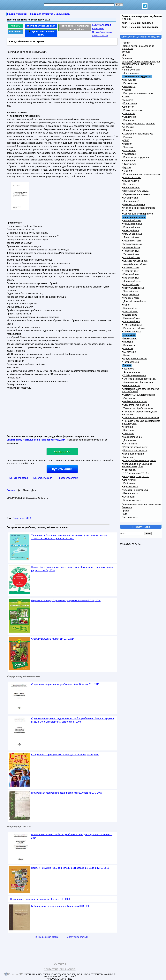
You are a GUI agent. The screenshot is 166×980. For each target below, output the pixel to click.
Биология (128, 100)
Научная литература (134, 204)
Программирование (134, 454)
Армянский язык (132, 247)
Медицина (129, 457)
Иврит (127, 305)
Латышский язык (132, 281)
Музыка (127, 167)
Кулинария (129, 497)
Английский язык (132, 220)
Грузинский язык (132, 318)
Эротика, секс (131, 487)
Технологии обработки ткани (138, 408)
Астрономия (130, 161)
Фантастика (129, 470)
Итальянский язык (133, 234)
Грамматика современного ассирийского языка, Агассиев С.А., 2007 (67, 793)
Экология (128, 171)
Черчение (128, 147)
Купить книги (62, 469)
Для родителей (131, 201)
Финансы (128, 348)
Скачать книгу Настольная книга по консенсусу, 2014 (36, 440)
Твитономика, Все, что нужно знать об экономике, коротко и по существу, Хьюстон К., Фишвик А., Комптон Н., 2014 (69, 537)
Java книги (129, 434)
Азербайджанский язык (135, 264)
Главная (126, 43)
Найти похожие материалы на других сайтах (75, 27)
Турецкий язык (131, 271)
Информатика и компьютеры (138, 93)
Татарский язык (131, 251)
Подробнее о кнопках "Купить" (28, 41)
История (128, 144)
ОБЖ (126, 140)
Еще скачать (16, 32)
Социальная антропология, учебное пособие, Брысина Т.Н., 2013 (65, 684)
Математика (130, 80)
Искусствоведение (133, 110)
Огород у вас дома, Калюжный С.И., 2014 (53, 639)
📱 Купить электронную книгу (41, 33)
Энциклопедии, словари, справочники (141, 504)
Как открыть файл (101, 25)
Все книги (127, 507)
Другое (125, 511)
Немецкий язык (131, 231)
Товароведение (131, 362)
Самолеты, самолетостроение (139, 395)
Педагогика (129, 120)
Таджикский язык (132, 332)
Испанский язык (132, 227)
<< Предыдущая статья (46, 937)
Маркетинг (129, 342)
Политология (130, 103)
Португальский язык (134, 288)
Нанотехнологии (132, 386)
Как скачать (98, 29)
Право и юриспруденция (136, 157)
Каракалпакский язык (134, 328)
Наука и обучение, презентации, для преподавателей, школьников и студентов (141, 64)
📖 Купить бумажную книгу (41, 26)
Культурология (131, 198)
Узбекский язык (131, 254)
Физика (127, 90)
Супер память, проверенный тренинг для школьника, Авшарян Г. (65, 755)
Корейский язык (132, 258)
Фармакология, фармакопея (138, 382)
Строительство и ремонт (136, 405)
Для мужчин (130, 480)
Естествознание (132, 188)
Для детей (129, 107)
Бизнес (127, 355)
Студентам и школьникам (137, 194)
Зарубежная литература (136, 191)
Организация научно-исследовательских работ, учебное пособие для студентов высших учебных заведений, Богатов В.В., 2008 (73, 720)
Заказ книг (129, 430)
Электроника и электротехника (139, 379)
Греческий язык (131, 278)
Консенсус (18, 518)
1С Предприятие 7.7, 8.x (136, 473)
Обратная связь (130, 517)
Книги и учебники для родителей (140, 27)
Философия (129, 154)
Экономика (129, 345)
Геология (128, 427)
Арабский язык (131, 268)
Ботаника (128, 130)
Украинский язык (132, 241)
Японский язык (131, 298)
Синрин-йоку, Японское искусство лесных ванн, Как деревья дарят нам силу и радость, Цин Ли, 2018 (72, 569)
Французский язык (133, 224)
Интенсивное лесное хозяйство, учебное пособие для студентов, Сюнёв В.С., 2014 (72, 836)
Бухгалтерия (130, 352)
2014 (29, 518)
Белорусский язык (133, 244)
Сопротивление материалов (138, 214)
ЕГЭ (124, 55)
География (129, 184)
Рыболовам (129, 483)
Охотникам (129, 398)
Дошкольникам (131, 73)
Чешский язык (131, 291)
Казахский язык (131, 274)
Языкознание (130, 315)
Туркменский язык (133, 325)
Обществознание (132, 178)
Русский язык (130, 83)
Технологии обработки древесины (141, 418)
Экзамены (127, 58)
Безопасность (131, 493)
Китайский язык (131, 308)
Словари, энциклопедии (136, 490)
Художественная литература (138, 134)
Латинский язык (132, 237)
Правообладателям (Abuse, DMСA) (102, 34)
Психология (129, 151)
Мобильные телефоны (135, 402)
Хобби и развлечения (135, 375)
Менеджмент (130, 338)
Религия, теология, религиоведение (142, 174)
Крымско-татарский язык (136, 261)
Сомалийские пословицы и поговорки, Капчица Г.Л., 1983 (40, 899)
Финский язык (131, 311)
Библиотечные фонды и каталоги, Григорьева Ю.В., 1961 (61, 906)
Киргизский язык (132, 322)
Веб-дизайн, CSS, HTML (136, 477)
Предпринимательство (135, 359)
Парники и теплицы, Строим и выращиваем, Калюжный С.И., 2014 (66, 600)
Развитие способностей (136, 447)
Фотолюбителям (132, 372)
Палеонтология (131, 181)
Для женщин (130, 440)
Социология (130, 117)
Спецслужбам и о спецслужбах (140, 461)
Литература (129, 87)
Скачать (16, 26)
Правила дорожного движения (139, 124)
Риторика (128, 137)
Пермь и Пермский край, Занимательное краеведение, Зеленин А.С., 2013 (70, 868)
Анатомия (128, 127)
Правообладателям (68, 478)
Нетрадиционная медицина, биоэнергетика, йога (137, 465)
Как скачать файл (19, 478)
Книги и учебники (131, 70)
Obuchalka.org (14, 974)
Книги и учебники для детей (137, 23)
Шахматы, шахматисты (135, 450)
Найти (125, 514)
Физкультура (130, 164)
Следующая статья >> (78, 937)
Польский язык (131, 284)
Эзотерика (129, 369)
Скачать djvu (62, 452)
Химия (127, 97)
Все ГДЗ (126, 52)
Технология (129, 113)
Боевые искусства (133, 500)
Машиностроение (133, 437)
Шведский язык (131, 295)
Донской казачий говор (135, 301)
